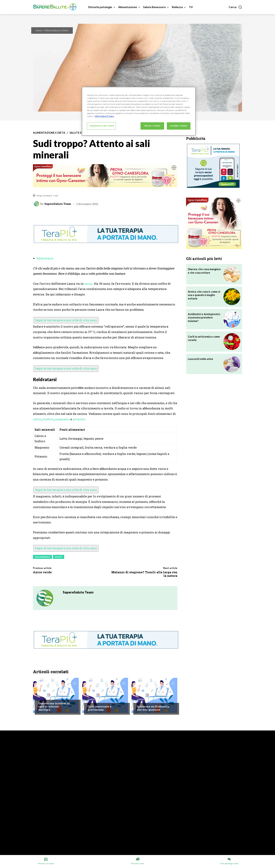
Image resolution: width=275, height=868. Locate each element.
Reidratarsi (45, 258)
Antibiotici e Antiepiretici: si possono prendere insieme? (204, 317)
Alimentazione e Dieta (56, 30)
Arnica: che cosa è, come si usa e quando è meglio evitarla (204, 295)
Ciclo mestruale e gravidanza (99, 708)
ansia (88, 284)
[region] (139, 111)
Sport (59, 557)
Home (39, 30)
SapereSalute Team (58, 204)
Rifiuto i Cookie (152, 126)
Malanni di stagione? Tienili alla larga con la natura (144, 574)
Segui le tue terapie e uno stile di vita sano (66, 320)
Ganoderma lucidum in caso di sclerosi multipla (54, 706)
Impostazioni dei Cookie (101, 126)
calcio (37, 419)
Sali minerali (42, 557)
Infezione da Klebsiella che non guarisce (153, 708)
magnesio (62, 419)
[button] (235, 7)
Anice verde (42, 572)
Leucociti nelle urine (200, 359)
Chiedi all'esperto (49, 696)
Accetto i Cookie (179, 126)
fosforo (48, 419)
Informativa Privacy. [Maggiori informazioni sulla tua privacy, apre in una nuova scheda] (104, 116)
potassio (79, 419)
